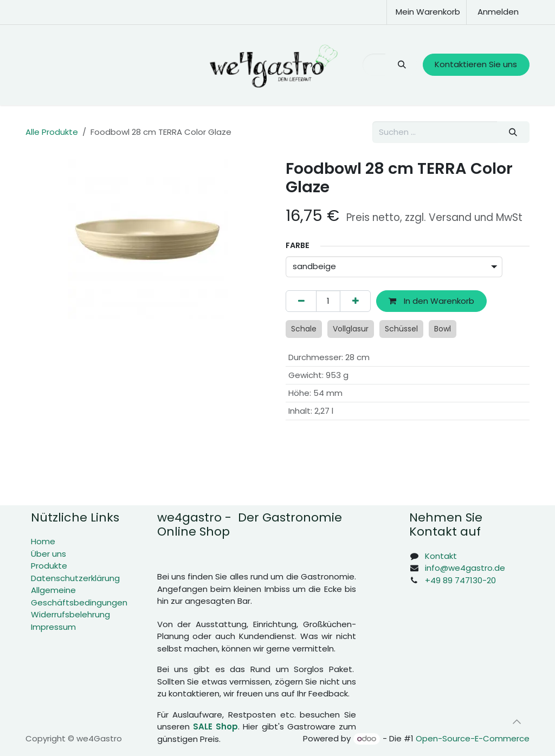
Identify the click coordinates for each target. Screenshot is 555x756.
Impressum (53, 627)
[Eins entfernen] (301, 301)
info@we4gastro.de (465, 568)
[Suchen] (401, 65)
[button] (517, 722)
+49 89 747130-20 (460, 580)
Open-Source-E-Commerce (473, 738)
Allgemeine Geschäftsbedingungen (79, 596)
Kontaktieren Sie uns (476, 64)
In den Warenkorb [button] (431, 301)
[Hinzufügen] (355, 301)
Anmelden (498, 12)
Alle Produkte (52, 132)
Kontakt (441, 556)
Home (43, 541)
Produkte (49, 566)
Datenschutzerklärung (75, 578)
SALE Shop (215, 726)
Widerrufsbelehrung (70, 614)
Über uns (49, 554)
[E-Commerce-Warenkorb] (427, 12)
